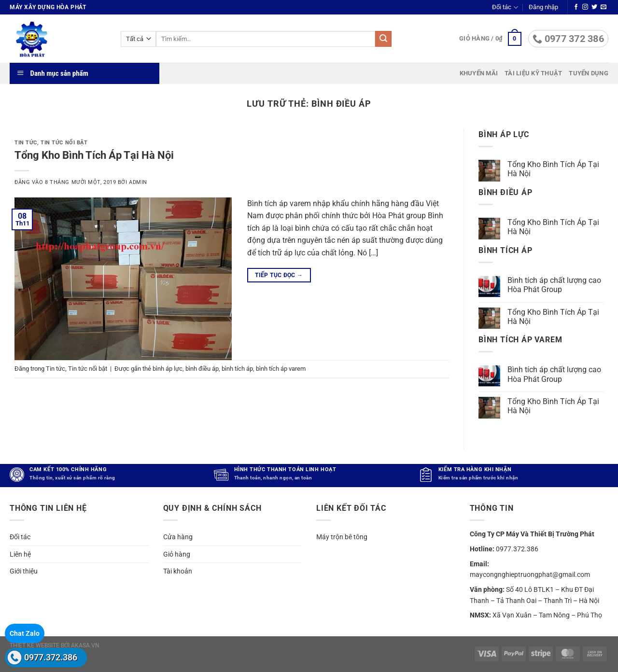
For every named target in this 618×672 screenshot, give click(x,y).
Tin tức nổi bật (64, 143)
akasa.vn (85, 645)
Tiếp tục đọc (279, 275)
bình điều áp (202, 369)
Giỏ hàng (177, 554)
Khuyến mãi (479, 73)
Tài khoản (178, 571)
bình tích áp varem (281, 369)
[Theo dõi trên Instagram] (585, 7)
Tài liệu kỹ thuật (533, 73)
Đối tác (505, 7)
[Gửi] (383, 39)
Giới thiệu (24, 571)
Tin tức (26, 143)
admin (138, 182)
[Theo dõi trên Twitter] (594, 7)
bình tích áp (237, 369)
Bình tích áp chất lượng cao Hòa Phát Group (554, 285)
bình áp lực (168, 369)
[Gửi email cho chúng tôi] (604, 7)
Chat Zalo (25, 633)
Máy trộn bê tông (342, 537)
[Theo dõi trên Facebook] (576, 7)
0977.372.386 (51, 657)
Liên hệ (20, 554)
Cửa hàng (178, 537)
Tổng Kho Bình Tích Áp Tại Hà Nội (94, 155)
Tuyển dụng (589, 73)
